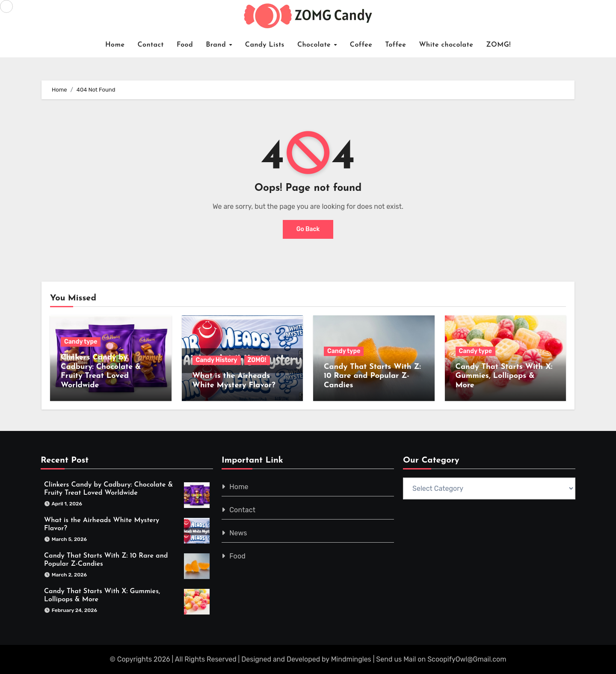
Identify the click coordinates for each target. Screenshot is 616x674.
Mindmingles (351, 659)
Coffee (361, 45)
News (238, 533)
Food (185, 45)
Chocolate (315, 45)
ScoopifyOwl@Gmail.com (467, 659)
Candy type (81, 342)
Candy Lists (265, 45)
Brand (217, 45)
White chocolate (446, 45)
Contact (151, 45)
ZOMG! (498, 45)
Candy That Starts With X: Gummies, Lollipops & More (504, 376)
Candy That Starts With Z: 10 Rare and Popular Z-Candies (372, 376)
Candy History (217, 360)
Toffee (395, 45)
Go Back (308, 229)
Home (115, 45)
